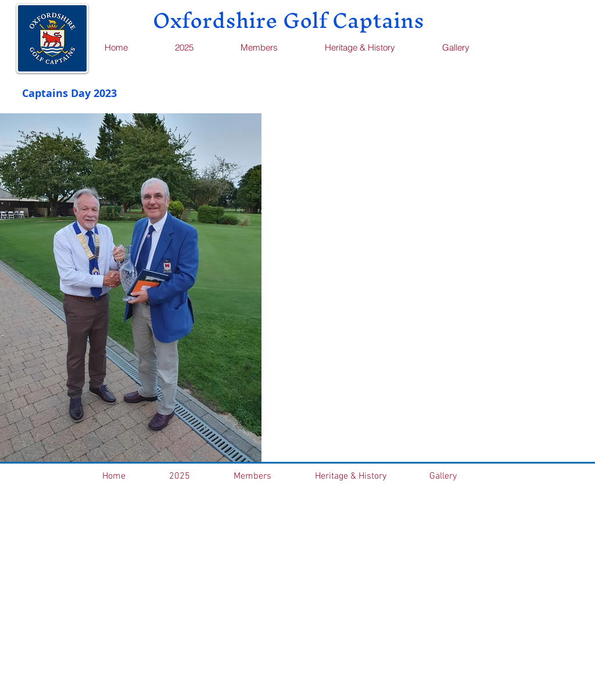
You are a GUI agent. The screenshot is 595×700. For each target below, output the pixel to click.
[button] (273, 47)
